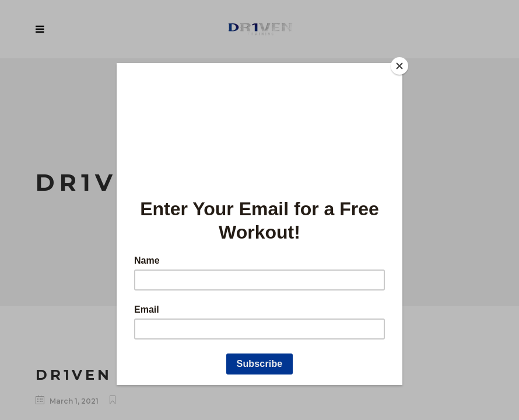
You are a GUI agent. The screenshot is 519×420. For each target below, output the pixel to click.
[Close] (399, 66)
